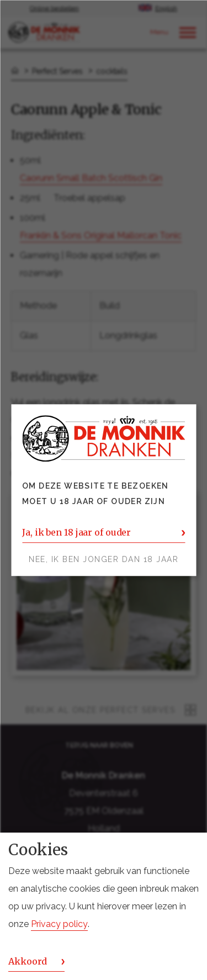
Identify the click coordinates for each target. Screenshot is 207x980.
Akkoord (28, 961)
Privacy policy (59, 924)
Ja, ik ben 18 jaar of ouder (76, 532)
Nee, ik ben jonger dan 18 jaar (104, 559)
